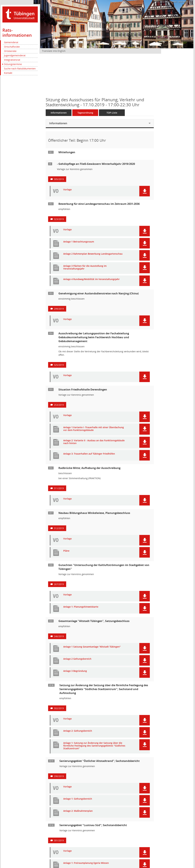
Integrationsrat (12, 60)
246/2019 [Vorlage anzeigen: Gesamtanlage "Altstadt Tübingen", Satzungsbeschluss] (59, 636)
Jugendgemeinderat (15, 55)
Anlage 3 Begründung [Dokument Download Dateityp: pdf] (75, 671)
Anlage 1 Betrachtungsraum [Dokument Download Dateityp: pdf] (79, 242)
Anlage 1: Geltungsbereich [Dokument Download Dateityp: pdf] (78, 799)
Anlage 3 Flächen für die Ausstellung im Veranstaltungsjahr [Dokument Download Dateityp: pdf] (85, 267)
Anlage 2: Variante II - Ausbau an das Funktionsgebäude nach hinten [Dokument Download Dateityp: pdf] (94, 442)
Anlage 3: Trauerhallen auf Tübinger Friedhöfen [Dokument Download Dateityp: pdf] (89, 454)
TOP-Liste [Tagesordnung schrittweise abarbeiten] (112, 113)
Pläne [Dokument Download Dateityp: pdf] (66, 551)
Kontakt (8, 73)
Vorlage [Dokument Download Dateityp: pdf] (67, 190)
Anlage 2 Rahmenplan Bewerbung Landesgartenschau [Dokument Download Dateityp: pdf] (93, 254)
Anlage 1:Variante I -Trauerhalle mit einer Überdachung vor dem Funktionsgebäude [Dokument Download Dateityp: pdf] (94, 429)
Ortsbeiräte (10, 51)
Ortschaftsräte (12, 47)
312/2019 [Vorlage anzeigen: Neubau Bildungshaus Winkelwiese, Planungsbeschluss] (59, 528)
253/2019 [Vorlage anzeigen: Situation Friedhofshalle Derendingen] (59, 405)
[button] (145, 191)
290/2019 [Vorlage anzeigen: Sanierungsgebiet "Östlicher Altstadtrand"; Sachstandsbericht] (59, 776)
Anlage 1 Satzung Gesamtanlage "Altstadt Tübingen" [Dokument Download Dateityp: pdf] (92, 647)
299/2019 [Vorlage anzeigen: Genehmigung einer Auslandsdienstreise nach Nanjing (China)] (59, 309)
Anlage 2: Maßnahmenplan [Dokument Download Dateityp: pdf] (78, 811)
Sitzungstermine (13, 64)
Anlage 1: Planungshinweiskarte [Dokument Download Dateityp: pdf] (81, 607)
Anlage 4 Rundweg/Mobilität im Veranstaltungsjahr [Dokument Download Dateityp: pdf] (91, 279)
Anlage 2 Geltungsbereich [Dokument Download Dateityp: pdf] (77, 659)
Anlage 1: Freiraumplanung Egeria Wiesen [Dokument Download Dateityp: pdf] (86, 863)
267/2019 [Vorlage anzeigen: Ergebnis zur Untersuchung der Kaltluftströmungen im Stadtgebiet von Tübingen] (59, 584)
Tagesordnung (85, 113)
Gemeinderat (11, 42)
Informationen (59, 113)
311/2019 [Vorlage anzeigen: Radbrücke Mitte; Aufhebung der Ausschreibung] (59, 488)
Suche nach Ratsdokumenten (20, 69)
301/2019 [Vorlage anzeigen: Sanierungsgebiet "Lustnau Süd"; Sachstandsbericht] (59, 840)
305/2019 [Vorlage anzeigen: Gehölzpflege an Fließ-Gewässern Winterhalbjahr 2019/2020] (59, 179)
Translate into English (54, 51)
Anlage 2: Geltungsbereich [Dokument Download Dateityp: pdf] (78, 731)
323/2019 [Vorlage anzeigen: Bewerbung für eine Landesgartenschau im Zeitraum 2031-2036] (59, 219)
